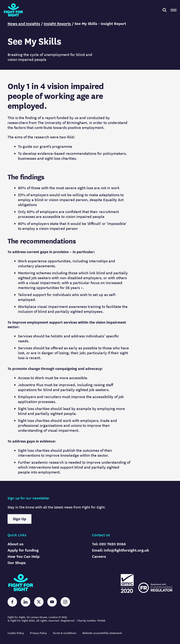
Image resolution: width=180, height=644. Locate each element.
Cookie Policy (16, 633)
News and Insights (24, 24)
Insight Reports (57, 24)
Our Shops (17, 563)
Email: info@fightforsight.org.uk (120, 550)
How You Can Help (24, 557)
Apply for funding (23, 550)
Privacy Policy (38, 633)
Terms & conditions (65, 633)
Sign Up (19, 519)
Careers (99, 557)
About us (16, 544)
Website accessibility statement (102, 633)
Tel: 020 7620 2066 (109, 544)
